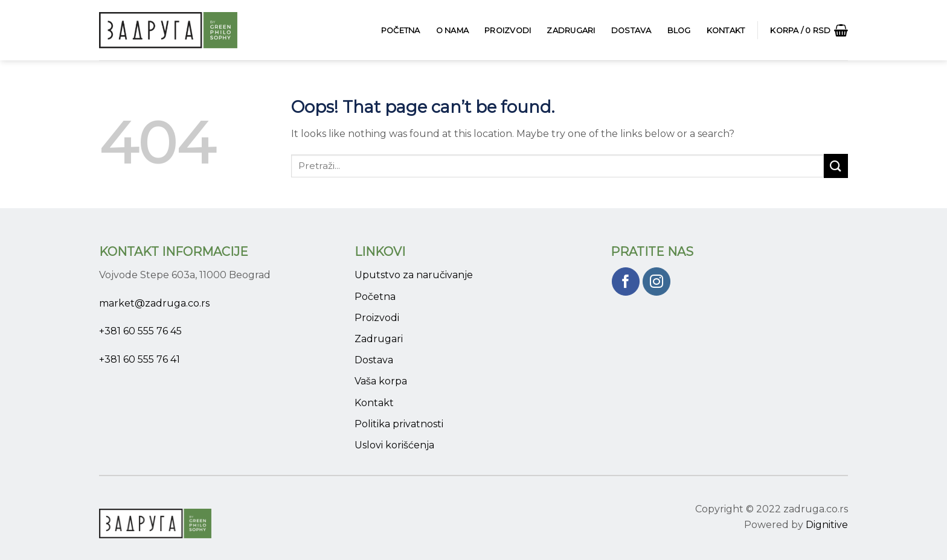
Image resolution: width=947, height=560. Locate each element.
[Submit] (836, 166)
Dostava (631, 30)
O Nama (453, 30)
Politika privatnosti (399, 424)
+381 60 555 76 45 (140, 331)
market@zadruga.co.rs (154, 303)
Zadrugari (571, 30)
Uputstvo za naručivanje (414, 275)
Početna (401, 30)
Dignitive (827, 525)
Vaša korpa (381, 381)
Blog (679, 30)
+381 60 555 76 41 (140, 359)
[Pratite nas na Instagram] (657, 282)
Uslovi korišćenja (394, 445)
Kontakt (726, 30)
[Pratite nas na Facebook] (626, 282)
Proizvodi (508, 30)
